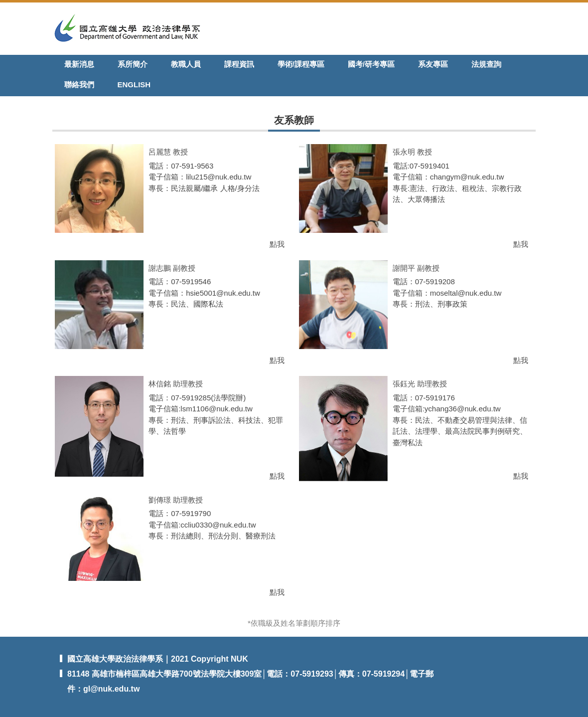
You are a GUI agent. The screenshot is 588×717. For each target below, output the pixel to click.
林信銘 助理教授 (176, 384)
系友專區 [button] (433, 64)
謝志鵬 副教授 (172, 268)
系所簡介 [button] (133, 64)
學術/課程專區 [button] (301, 64)
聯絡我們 (79, 85)
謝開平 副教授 (416, 268)
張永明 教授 (412, 152)
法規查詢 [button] (486, 64)
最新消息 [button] (79, 64)
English (134, 85)
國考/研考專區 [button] (371, 64)
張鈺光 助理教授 (420, 384)
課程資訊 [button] (239, 64)
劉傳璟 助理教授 (176, 500)
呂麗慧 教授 (168, 152)
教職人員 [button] (186, 64)
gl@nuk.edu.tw (111, 689)
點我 (277, 244)
